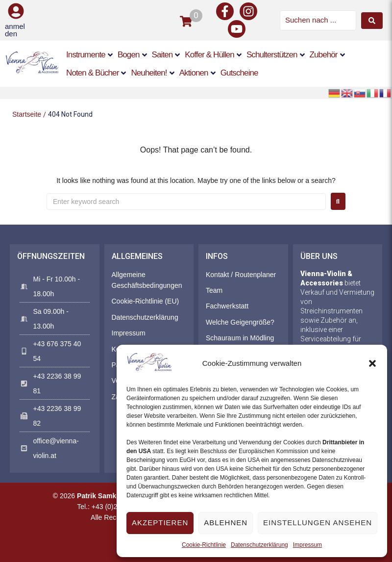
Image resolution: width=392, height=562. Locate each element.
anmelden (15, 30)
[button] (372, 363)
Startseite (27, 114)
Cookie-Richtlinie (204, 545)
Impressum (307, 545)
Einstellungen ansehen (318, 523)
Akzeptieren (160, 523)
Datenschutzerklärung (259, 545)
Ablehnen (226, 523)
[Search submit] (372, 21)
